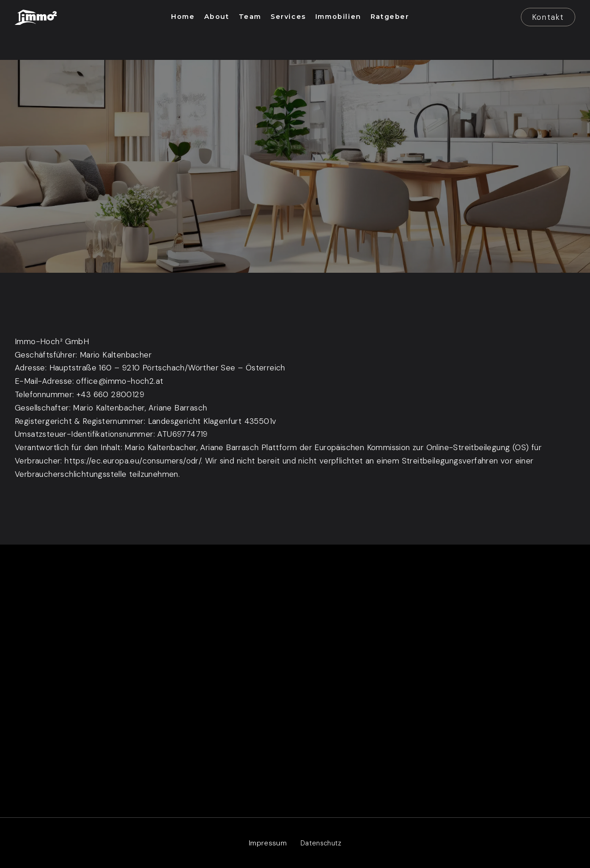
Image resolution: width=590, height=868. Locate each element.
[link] (36, 17)
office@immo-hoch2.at (120, 381)
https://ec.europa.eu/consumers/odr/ (133, 461)
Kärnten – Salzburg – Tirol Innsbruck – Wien (151, 704)
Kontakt (548, 17)
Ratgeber (419, 717)
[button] (183, 17)
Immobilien (421, 695)
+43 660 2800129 (110, 394)
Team (412, 673)
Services (418, 651)
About (414, 629)
